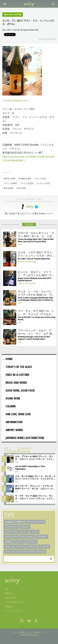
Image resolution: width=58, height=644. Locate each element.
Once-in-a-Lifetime (16, 375)
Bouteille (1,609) (25, 179)
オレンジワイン (28, 537)
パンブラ (34, 532)
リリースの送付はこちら (15, 602)
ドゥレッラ (10, 552)
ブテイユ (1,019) (27, 183)
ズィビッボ (44, 547)
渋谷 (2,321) (21, 188)
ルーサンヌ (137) (43, 183)
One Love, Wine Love (17, 414)
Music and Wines (15, 383)
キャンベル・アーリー (14, 547)
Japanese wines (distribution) (23, 438)
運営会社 (9, 593)
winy (19, 245)
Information (13, 422)
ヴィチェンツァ (12, 527)
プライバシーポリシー (14, 611)
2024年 (19, 522)
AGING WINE (11, 398)
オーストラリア (12, 537)
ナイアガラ (22, 552)
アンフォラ (32, 542)
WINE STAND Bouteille (27, 262)
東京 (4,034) (8, 188)
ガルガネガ (42, 537)
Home (8, 359)
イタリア (30, 522)
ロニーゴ (40, 522)
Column (9, 406)
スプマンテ (31, 547)
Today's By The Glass (17, 367)
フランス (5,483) (10, 183)
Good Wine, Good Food (19, 390)
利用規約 (9, 607)
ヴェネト (25, 527)
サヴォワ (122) (40, 179)
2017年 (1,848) (10, 179)
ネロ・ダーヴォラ (38, 552)
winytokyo (9, 522)
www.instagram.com (16, 101)
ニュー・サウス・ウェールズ (17, 532)
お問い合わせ (10, 598)
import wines (13, 430)
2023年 (8, 542)
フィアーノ (19, 542)
